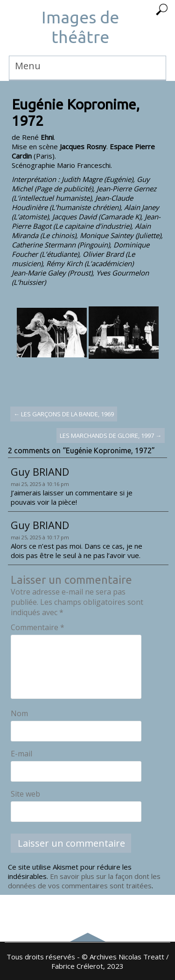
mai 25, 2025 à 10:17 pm (40, 537)
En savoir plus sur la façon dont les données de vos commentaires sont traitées (84, 881)
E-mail (21, 754)
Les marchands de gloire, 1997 (111, 436)
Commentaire (38, 627)
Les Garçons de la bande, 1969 (64, 414)
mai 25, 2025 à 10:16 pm (40, 484)
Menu (28, 66)
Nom (19, 713)
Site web (25, 794)
